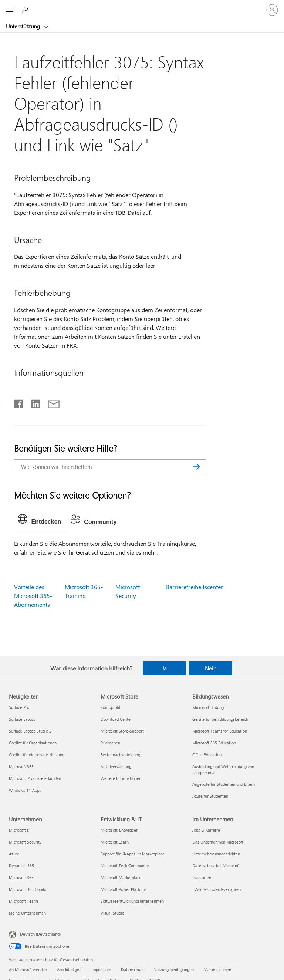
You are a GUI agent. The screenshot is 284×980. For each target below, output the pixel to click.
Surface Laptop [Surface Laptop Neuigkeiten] (22, 719)
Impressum (101, 969)
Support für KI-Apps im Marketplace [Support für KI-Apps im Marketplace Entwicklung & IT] (133, 854)
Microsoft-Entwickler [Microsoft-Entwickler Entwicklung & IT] (119, 830)
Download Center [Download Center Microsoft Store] (116, 719)
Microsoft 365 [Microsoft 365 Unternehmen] (21, 877)
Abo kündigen (69, 969)
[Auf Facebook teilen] (19, 402)
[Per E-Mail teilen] (50, 402)
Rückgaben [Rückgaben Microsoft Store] (110, 743)
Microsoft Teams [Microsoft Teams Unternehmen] (24, 901)
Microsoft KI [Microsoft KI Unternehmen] (20, 830)
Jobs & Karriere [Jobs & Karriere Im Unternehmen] (206, 830)
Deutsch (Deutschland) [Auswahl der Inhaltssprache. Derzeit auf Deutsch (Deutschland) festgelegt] (40, 934)
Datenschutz (132, 969)
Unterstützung (24, 26)
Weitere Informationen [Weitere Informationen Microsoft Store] (121, 778)
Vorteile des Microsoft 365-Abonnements (33, 596)
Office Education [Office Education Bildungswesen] (207, 755)
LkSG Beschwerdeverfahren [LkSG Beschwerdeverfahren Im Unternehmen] (217, 889)
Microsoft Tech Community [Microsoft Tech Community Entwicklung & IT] (125, 866)
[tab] (41, 521)
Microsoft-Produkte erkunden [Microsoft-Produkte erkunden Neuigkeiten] (35, 778)
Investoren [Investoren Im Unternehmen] (202, 877)
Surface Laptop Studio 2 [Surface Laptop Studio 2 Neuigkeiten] (30, 731)
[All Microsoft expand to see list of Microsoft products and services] (9, 10)
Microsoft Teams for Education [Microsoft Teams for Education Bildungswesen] (220, 731)
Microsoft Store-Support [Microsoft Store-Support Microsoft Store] (122, 731)
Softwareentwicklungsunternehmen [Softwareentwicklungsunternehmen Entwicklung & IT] (132, 901)
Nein (211, 668)
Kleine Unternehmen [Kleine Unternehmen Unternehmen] (27, 913)
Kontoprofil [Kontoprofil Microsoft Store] (110, 707)
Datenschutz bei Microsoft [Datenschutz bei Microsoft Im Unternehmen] (216, 866)
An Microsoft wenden (28, 969)
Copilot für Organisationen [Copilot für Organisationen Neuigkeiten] (33, 743)
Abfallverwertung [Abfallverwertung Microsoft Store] (116, 766)
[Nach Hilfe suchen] (26, 10)
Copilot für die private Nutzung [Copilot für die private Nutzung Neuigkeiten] (37, 755)
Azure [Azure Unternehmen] (14, 854)
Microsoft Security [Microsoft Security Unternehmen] (25, 842)
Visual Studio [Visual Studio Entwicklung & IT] (112, 913)
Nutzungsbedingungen (174, 969)
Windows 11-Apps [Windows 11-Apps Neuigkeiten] (25, 790)
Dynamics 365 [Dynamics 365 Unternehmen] (21, 866)
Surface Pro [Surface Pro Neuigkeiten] (19, 707)
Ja (164, 668)
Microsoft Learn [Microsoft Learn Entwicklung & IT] (115, 842)
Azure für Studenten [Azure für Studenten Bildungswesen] (210, 796)
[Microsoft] (142, 6)
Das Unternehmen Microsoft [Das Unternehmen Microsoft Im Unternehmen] (218, 842)
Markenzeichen (217, 969)
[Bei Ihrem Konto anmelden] (272, 10)
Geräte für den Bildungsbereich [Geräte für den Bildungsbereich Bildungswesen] (220, 719)
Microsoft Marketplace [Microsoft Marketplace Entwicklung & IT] (121, 877)
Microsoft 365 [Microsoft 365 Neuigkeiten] (21, 766)
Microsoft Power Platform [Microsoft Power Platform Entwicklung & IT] (123, 889)
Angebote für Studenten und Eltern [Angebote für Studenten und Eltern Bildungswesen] (224, 784)
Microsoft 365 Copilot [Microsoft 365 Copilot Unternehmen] (28, 889)
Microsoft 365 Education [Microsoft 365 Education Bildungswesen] (214, 743)
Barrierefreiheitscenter (195, 587)
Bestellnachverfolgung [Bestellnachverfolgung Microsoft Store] (120, 755)
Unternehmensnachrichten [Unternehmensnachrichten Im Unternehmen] (216, 854)
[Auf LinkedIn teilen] (33, 402)
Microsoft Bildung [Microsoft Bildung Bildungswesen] (208, 707)
